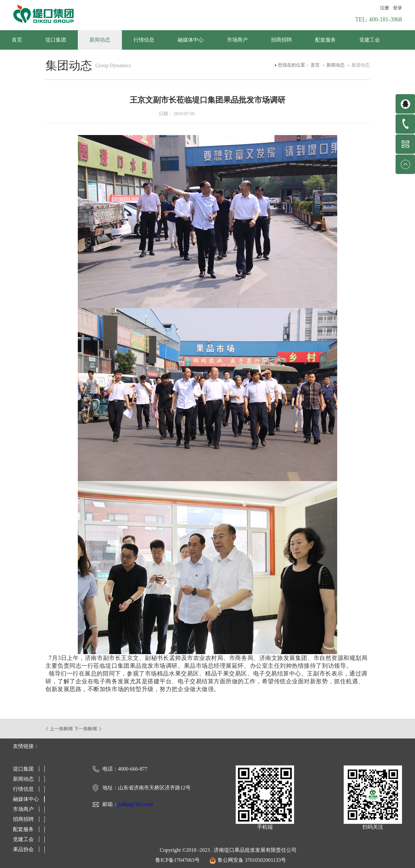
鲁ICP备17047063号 (178, 860)
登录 (397, 8)
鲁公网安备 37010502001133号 (252, 860)
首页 (17, 40)
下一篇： (88, 729)
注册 (385, 8)
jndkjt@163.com (136, 804)
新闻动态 (336, 65)
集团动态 (361, 65)
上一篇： (59, 729)
